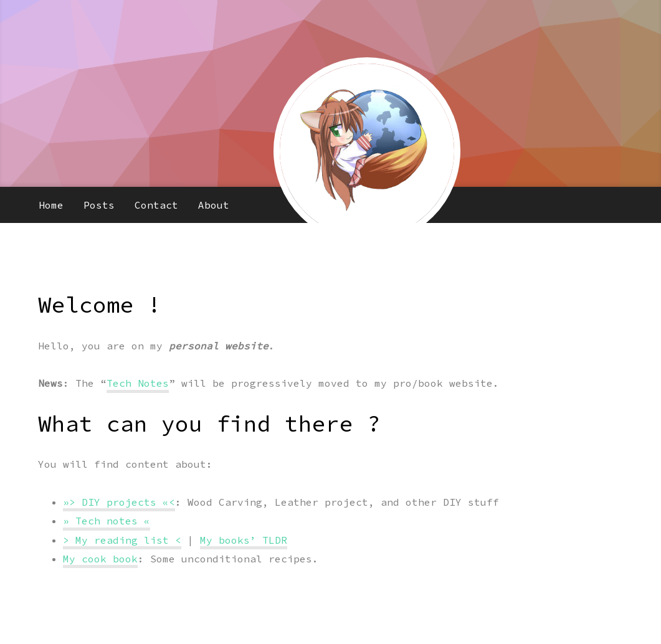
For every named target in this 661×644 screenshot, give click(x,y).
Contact (156, 205)
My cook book (100, 559)
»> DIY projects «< (119, 502)
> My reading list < (122, 540)
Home (51, 205)
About (214, 205)
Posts (99, 205)
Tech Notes (138, 383)
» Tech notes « (107, 521)
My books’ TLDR (244, 540)
